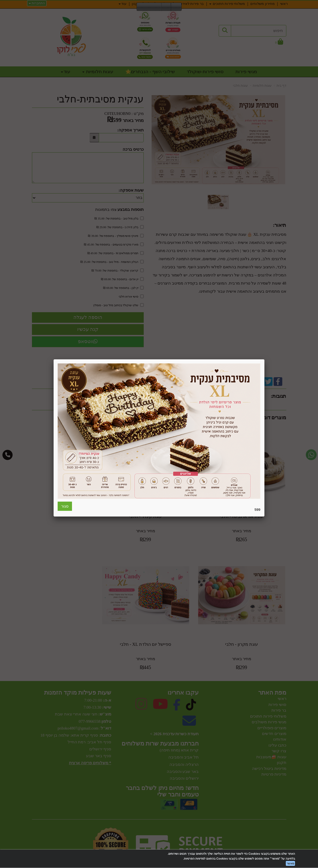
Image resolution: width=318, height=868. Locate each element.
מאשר (290, 863)
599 (257, 510)
